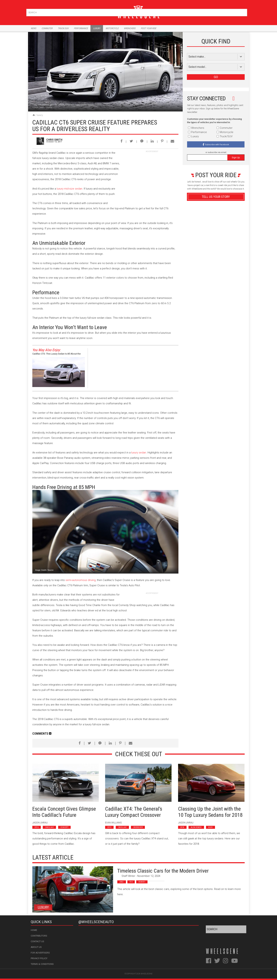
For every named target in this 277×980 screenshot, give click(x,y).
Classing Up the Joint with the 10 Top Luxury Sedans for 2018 (210, 812)
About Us (36, 947)
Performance (81, 28)
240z (122, 882)
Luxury (97, 28)
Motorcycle (112, 28)
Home (34, 930)
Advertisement (216, 281)
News (33, 28)
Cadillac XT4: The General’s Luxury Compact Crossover (134, 812)
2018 (182, 827)
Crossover (138, 827)
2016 (37, 827)
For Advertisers (40, 953)
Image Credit (38, 107)
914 (131, 882)
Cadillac (49, 827)
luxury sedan (139, 453)
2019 (109, 827)
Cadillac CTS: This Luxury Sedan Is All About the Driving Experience (56, 354)
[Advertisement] (152, 175)
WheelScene (147, 974)
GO (216, 77)
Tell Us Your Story (216, 197)
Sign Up (236, 157)
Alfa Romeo (196, 827)
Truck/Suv (63, 28)
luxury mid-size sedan (70, 189)
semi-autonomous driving (81, 580)
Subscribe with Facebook (217, 145)
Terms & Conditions (42, 964)
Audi (210, 827)
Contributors (39, 936)
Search (244, 12)
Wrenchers (130, 28)
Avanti (142, 882)
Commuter (47, 28)
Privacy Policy (39, 958)
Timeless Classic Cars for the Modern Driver (163, 871)
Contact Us (37, 941)
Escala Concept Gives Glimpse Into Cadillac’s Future (64, 812)
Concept (64, 827)
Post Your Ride (148, 28)
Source (49, 107)
